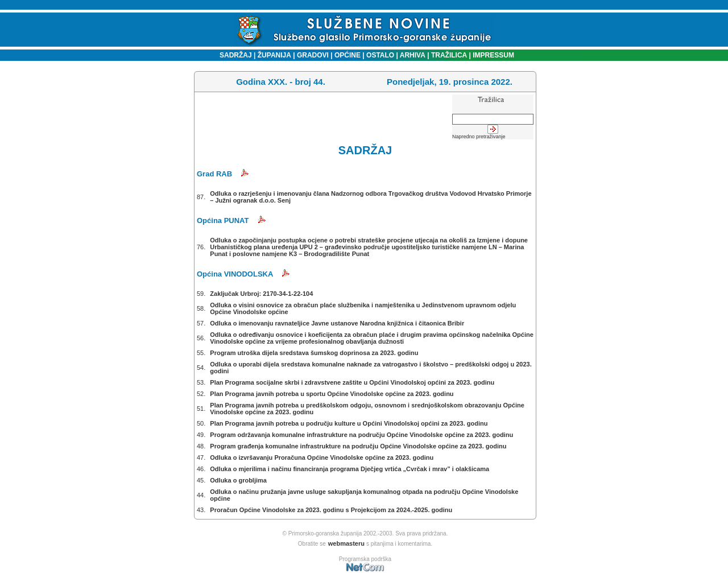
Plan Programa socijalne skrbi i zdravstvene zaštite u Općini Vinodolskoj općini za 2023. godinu (352, 382)
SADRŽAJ (233, 55)
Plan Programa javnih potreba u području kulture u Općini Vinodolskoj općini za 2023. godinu (349, 423)
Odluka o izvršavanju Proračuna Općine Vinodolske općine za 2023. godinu (322, 457)
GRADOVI (313, 55)
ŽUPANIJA (274, 55)
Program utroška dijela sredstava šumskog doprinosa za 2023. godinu (314, 353)
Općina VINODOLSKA (235, 274)
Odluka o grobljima (238, 480)
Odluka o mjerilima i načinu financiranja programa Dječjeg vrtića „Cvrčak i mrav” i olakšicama (349, 469)
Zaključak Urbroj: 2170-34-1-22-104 (261, 294)
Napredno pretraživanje (479, 137)
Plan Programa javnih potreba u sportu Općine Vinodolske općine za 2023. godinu (332, 394)
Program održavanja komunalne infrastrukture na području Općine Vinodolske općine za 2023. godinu (361, 435)
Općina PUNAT (223, 220)
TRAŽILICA (448, 55)
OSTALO (380, 55)
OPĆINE (348, 55)
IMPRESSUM (493, 55)
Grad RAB (214, 174)
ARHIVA (412, 55)
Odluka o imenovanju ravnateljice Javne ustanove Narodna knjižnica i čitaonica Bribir (337, 323)
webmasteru (346, 543)
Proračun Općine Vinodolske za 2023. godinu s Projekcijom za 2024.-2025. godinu (331, 510)
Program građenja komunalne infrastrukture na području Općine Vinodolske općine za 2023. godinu (358, 446)
